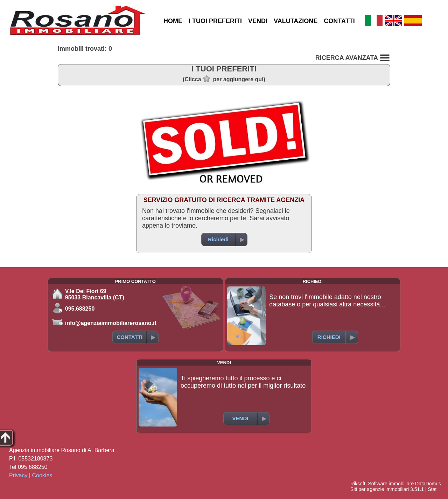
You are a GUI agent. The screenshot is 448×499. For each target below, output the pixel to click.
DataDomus (428, 484)
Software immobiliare (391, 484)
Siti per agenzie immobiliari (380, 489)
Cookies (42, 475)
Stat (432, 489)
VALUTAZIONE (296, 21)
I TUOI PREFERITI (215, 21)
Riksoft (358, 484)
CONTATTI (339, 21)
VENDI (258, 21)
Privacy (18, 475)
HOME (173, 21)
